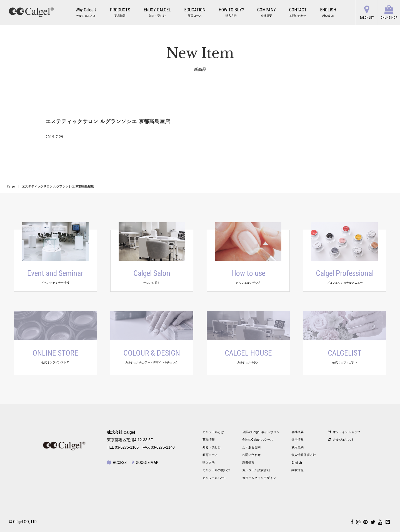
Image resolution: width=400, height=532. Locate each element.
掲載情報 (297, 470)
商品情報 (209, 439)
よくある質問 (251, 447)
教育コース (210, 455)
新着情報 (248, 463)
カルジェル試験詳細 (256, 470)
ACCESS (117, 463)
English (297, 463)
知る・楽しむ (212, 447)
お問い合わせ (251, 455)
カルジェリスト (341, 439)
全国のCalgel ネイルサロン (261, 432)
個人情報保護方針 (304, 455)
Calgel (11, 187)
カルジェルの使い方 (216, 470)
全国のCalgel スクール (258, 439)
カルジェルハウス (215, 478)
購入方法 (209, 463)
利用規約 (297, 447)
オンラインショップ (344, 432)
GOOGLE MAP (145, 463)
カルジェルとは (213, 432)
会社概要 (297, 432)
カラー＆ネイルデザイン (259, 478)
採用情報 (297, 439)
